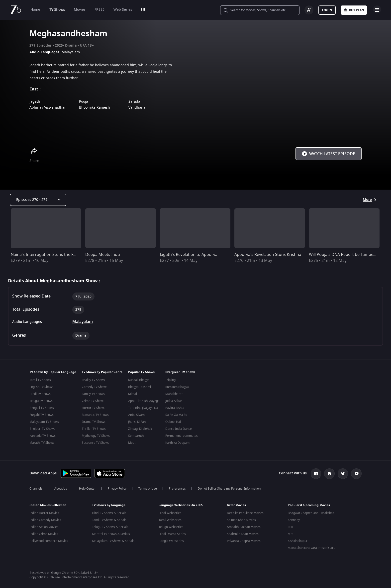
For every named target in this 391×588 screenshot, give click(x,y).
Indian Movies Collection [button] (48, 504)
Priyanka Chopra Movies (244, 540)
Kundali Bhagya (139, 380)
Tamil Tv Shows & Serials (109, 519)
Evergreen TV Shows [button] (180, 372)
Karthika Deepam (177, 443)
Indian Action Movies (44, 526)
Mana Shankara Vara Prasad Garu (311, 547)
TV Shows (57, 10)
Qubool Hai (173, 422)
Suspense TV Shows (96, 443)
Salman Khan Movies (241, 519)
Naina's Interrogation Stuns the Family (47, 255)
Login (327, 10)
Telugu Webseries (171, 526)
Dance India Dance (179, 429)
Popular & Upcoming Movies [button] (309, 504)
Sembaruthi (136, 436)
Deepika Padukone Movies (245, 512)
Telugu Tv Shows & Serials (110, 526)
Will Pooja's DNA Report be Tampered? (345, 255)
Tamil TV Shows (40, 380)
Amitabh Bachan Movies (244, 526)
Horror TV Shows (94, 408)
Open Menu (377, 9)
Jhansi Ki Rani (137, 422)
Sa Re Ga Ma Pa (176, 415)
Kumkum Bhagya (177, 387)
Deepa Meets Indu (103, 255)
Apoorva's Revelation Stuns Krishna (268, 255)
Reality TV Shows (93, 380)
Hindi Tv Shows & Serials (109, 512)
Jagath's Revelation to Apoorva (189, 255)
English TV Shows (41, 387)
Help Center (87, 488)
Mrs (291, 533)
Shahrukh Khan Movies (243, 533)
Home (35, 10)
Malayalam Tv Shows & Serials (113, 540)
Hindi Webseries (170, 512)
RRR (290, 526)
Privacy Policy (117, 488)
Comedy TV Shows (95, 387)
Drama (71, 45)
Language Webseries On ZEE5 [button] (181, 504)
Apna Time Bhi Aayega (144, 401)
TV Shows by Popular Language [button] (53, 372)
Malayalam (83, 322)
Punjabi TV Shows (42, 415)
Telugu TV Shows (41, 401)
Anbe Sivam (136, 415)
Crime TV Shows (93, 401)
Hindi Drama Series (172, 533)
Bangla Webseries (171, 540)
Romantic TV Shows (95, 415)
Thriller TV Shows (94, 429)
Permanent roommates (182, 436)
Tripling (170, 380)
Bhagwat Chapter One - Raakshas (311, 512)
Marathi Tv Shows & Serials (111, 533)
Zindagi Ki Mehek (140, 429)
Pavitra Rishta (175, 408)
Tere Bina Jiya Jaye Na (143, 408)
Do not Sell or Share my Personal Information (229, 488)
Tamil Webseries (170, 519)
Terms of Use (148, 488)
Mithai (133, 394)
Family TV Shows (93, 394)
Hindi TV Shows (40, 394)
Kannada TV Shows (43, 436)
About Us (61, 488)
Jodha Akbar (174, 401)
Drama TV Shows (94, 422)
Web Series (123, 10)
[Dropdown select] (38, 200)
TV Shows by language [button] (109, 504)
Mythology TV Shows (96, 436)
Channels (36, 488)
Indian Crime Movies (44, 533)
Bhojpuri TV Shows (42, 429)
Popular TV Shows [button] (141, 372)
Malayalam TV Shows (44, 422)
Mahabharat (174, 394)
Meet (132, 443)
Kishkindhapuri (298, 540)
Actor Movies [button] (236, 504)
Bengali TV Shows (42, 408)
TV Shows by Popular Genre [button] (102, 372)
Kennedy (294, 519)
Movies (80, 10)
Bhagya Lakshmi (140, 387)
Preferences (177, 488)
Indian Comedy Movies (45, 519)
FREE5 (99, 10)
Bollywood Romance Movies (49, 540)
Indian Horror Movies (44, 512)
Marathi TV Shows (42, 443)
